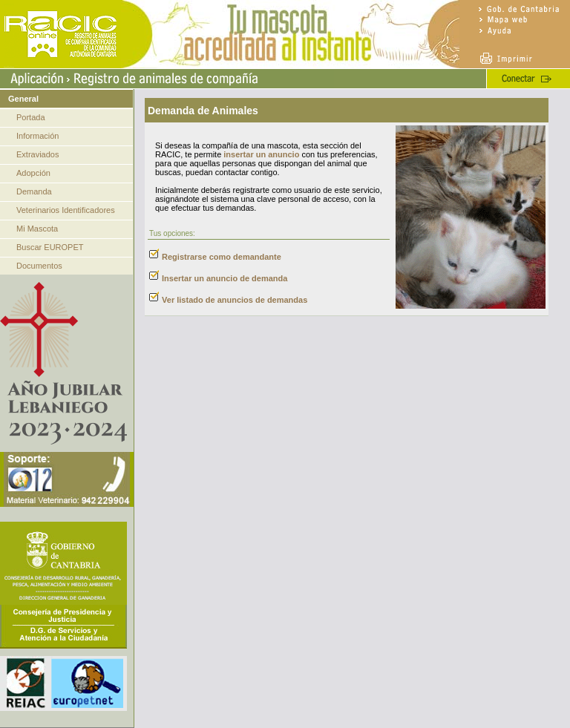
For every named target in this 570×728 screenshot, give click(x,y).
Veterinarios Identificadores (66, 210)
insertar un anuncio (261, 154)
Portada (31, 117)
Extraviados (37, 154)
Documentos (39, 266)
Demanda (34, 191)
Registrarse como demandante (222, 257)
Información (37, 136)
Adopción (33, 173)
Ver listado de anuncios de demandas (235, 300)
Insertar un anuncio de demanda (225, 278)
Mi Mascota (37, 229)
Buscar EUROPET (50, 247)
